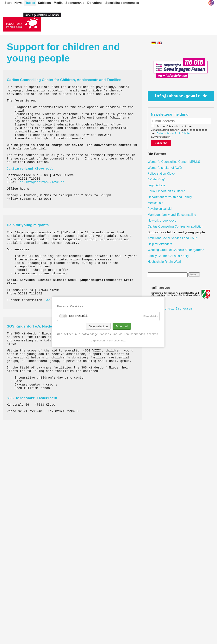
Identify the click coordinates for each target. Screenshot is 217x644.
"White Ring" (156, 179)
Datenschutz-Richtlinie (173, 133)
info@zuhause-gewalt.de (181, 96)
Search (194, 274)
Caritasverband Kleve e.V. (30, 169)
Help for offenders (160, 244)
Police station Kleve (161, 174)
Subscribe (161, 143)
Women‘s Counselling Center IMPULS (174, 162)
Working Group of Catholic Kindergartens (176, 250)
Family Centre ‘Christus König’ (168, 256)
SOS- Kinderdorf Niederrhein (32, 398)
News (18, 3)
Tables (30, 3)
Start (8, 3)
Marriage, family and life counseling (172, 215)
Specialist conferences (122, 3)
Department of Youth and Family (170, 197)
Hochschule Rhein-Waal (164, 262)
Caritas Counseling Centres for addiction (175, 226)
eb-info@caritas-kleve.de (42, 182)
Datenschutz (117, 341)
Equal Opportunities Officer (166, 191)
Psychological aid (160, 209)
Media (58, 3)
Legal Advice (156, 185)
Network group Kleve (162, 220)
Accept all (122, 326)
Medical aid (155, 203)
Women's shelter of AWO (165, 168)
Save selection (98, 326)
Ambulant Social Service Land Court (173, 238)
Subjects (44, 3)
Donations (95, 3)
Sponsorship (75, 3)
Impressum (184, 309)
